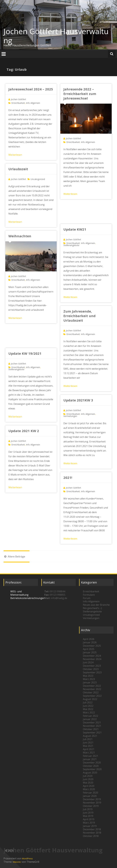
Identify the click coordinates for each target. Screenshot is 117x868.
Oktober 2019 (91, 806)
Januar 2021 (90, 759)
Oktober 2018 (91, 836)
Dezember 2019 (92, 799)
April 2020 (89, 786)
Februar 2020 (90, 793)
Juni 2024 (88, 662)
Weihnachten (20, 236)
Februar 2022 (90, 716)
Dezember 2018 (92, 829)
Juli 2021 (88, 739)
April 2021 (89, 749)
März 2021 (89, 753)
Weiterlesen (15, 155)
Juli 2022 (88, 702)
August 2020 (90, 773)
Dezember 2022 (92, 686)
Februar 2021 (90, 756)
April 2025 (89, 649)
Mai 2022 (88, 709)
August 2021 (90, 736)
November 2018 (92, 833)
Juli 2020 (88, 776)
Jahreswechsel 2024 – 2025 (31, 89)
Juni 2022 (88, 706)
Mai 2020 (88, 783)
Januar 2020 (90, 796)
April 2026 (89, 639)
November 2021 (92, 726)
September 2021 (92, 733)
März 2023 (89, 679)
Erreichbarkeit (18, 103)
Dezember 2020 (92, 763)
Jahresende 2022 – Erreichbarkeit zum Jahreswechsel (80, 94)
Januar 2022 (90, 719)
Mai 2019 (88, 816)
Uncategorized (38, 179)
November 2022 (92, 689)
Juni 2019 (88, 813)
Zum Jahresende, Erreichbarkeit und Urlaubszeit (79, 316)
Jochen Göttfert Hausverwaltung (56, 36)
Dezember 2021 (92, 722)
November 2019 (92, 803)
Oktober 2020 (91, 766)
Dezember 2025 (92, 646)
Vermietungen (70, 416)
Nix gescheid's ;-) (92, 608)
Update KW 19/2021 (25, 353)
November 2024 (92, 659)
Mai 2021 (88, 746)
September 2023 (92, 672)
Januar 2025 (90, 652)
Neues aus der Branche (96, 605)
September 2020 (92, 769)
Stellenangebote (71, 245)
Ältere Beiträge (14, 557)
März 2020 (89, 789)
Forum (87, 598)
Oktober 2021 (91, 729)
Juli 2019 (88, 809)
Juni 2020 (88, 779)
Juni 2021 (88, 743)
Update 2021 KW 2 (24, 431)
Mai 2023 (88, 676)
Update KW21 (75, 229)
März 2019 (89, 823)
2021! (68, 477)
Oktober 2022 (91, 692)
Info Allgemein (33, 103)
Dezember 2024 (92, 656)
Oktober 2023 (91, 669)
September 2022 (92, 696)
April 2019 (89, 819)
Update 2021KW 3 (78, 400)
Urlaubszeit (18, 169)
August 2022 (90, 699)
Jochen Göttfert (18, 99)
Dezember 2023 (92, 666)
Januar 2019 (90, 826)
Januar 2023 (90, 682)
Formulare (89, 595)
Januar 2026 (90, 642)
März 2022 (89, 712)
